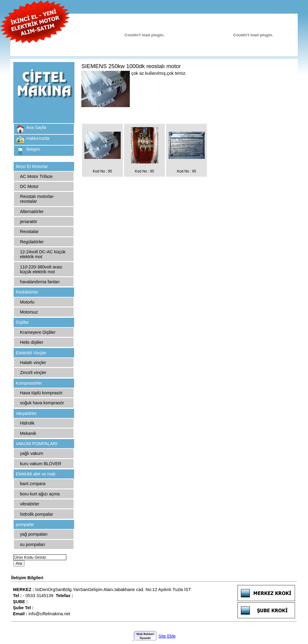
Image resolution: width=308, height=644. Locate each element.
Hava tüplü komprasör (41, 393)
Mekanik (28, 433)
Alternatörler (32, 212)
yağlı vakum (32, 453)
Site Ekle (167, 636)
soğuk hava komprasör (42, 403)
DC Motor (29, 186)
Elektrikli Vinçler (31, 353)
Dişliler (22, 322)
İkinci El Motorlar (32, 166)
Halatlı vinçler (33, 363)
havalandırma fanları (40, 282)
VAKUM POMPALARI (36, 444)
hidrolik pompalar (37, 514)
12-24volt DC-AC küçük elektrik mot (43, 254)
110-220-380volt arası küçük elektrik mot (41, 269)
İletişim (33, 149)
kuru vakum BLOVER (41, 464)
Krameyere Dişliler (38, 332)
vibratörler (30, 504)
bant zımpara (33, 484)
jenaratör (29, 222)
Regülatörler (32, 242)
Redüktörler (27, 292)
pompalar (25, 524)
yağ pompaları (34, 534)
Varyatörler (26, 413)
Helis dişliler (32, 342)
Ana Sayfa (36, 127)
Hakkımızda (38, 138)
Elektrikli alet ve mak (36, 474)
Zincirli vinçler (33, 373)
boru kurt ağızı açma (40, 494)
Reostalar (29, 232)
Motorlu (27, 302)
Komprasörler (29, 383)
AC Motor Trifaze (36, 176)
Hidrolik (27, 423)
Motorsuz (29, 312)
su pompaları (33, 544)
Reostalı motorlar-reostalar (37, 199)
